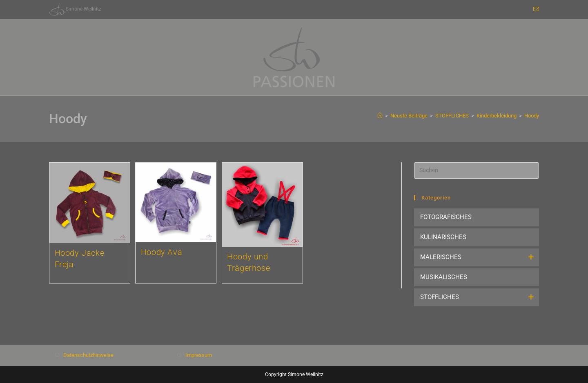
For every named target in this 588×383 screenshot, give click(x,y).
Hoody (532, 116)
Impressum (199, 355)
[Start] (380, 116)
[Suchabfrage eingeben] (477, 170)
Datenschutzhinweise (88, 355)
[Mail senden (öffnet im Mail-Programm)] (535, 9)
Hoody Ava (161, 252)
